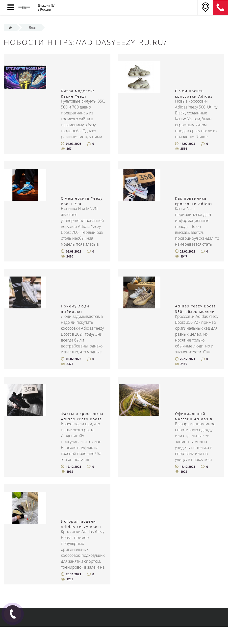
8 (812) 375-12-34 (221, 8)
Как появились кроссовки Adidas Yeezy (194, 204)
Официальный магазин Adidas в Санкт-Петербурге (194, 419)
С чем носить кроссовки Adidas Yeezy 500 (194, 96)
